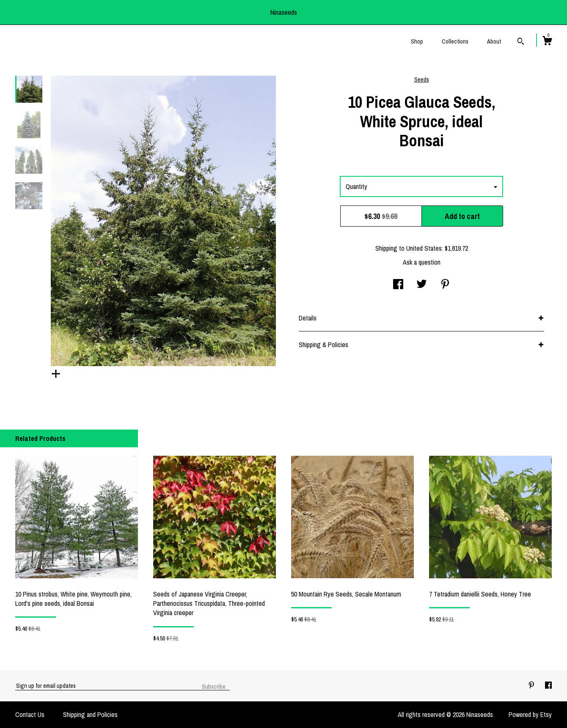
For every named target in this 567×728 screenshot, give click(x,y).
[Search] (521, 42)
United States (424, 248)
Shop (417, 41)
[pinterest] (532, 685)
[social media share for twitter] (422, 285)
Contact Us (30, 714)
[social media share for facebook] (398, 285)
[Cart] (547, 42)
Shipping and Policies (90, 714)
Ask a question (422, 262)
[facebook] (548, 685)
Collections (455, 41)
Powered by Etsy (530, 714)
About (494, 41)
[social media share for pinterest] (445, 285)
